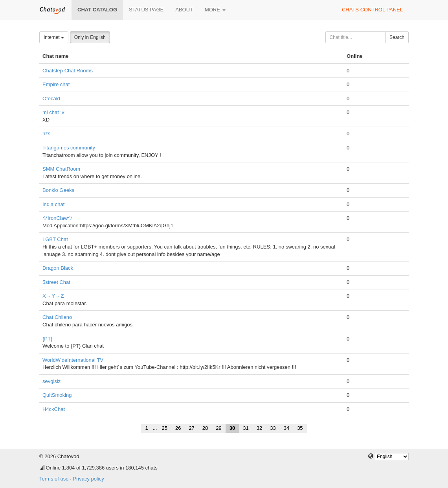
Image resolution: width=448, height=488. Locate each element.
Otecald (51, 99)
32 (259, 428)
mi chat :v (53, 112)
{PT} (47, 339)
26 (178, 428)
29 (218, 428)
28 (205, 428)
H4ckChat (54, 409)
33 (273, 428)
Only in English (90, 37)
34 (286, 428)
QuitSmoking (57, 395)
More (215, 10)
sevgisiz (51, 381)
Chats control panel (372, 10)
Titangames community (69, 148)
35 (300, 428)
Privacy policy (88, 479)
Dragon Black (58, 268)
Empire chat (56, 84)
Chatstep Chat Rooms (68, 71)
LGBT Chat (55, 239)
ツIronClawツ (58, 218)
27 (191, 428)
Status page (146, 10)
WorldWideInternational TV (73, 360)
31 (246, 428)
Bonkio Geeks (58, 190)
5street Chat (56, 282)
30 (232, 428)
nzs (46, 134)
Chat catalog (97, 10)
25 (164, 428)
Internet (54, 37)
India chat (53, 204)
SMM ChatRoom (61, 169)
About (184, 10)
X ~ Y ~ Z (53, 296)
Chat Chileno (57, 317)
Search (397, 37)
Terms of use (54, 479)
